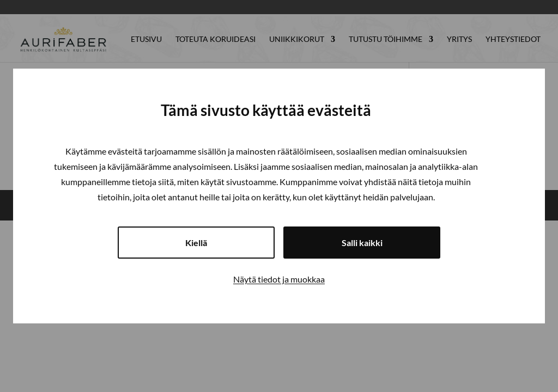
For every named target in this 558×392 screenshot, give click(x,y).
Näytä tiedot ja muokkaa (279, 279)
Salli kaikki (362, 243)
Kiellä (196, 243)
